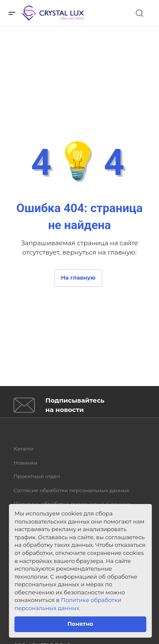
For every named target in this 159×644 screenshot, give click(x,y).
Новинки (25, 463)
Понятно (80, 624)
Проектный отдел (37, 476)
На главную (78, 277)
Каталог (24, 449)
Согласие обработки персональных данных (71, 490)
